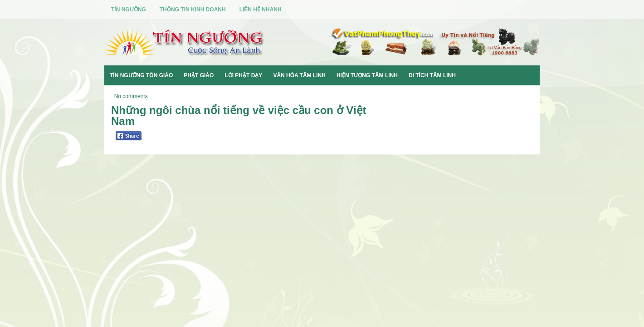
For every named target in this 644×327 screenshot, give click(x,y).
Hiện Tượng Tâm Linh (367, 75)
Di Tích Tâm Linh (432, 75)
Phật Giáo (199, 75)
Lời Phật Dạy (243, 75)
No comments (131, 96)
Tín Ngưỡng (129, 10)
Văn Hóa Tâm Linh (299, 75)
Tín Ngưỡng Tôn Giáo (141, 75)
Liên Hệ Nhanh (261, 10)
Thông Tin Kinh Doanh (193, 10)
